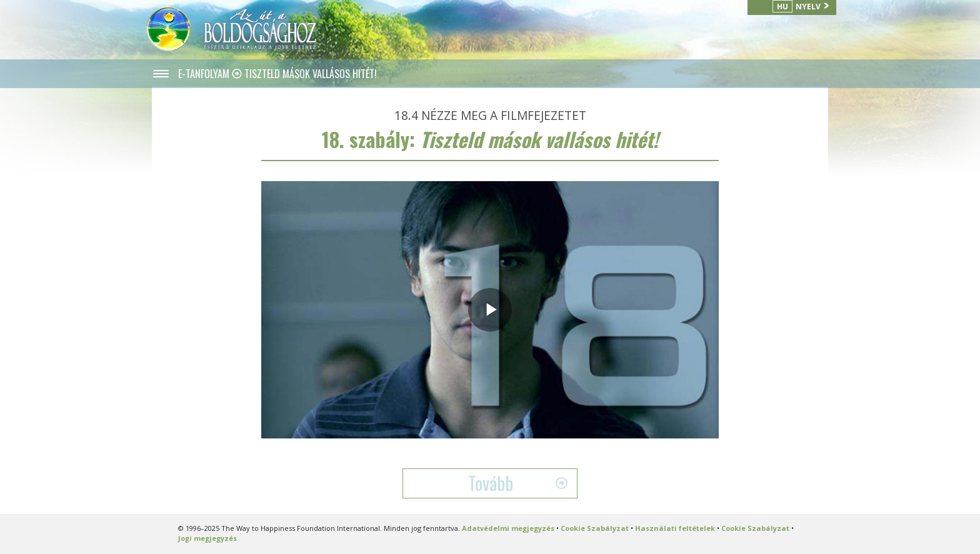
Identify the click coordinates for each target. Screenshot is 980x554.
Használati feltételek (675, 528)
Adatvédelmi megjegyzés (508, 528)
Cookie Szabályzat (595, 528)
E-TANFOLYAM (205, 74)
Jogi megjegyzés (207, 538)
